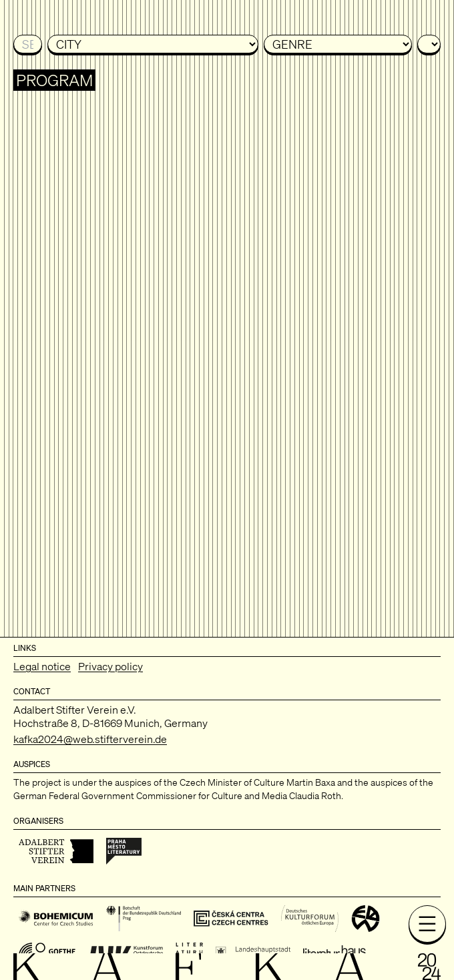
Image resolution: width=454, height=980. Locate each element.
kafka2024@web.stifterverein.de (90, 739)
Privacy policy (110, 666)
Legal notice (42, 666)
